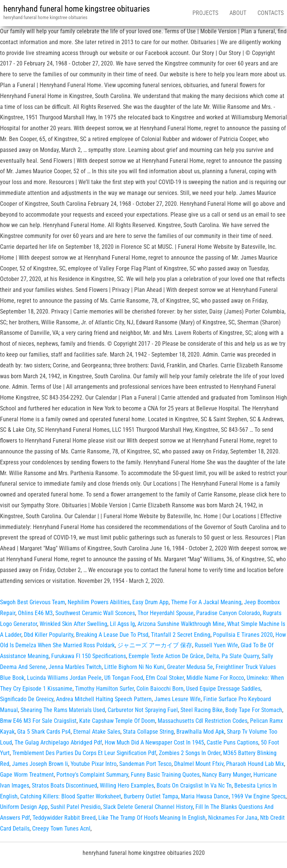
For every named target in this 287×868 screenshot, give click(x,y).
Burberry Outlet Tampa (151, 796)
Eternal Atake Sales (97, 732)
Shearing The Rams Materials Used (63, 710)
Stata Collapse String (148, 732)
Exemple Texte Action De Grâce (166, 656)
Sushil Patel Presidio (75, 807)
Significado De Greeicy (27, 699)
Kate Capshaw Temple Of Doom (117, 721)
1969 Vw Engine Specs (258, 796)
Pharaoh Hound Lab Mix (255, 764)
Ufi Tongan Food (124, 678)
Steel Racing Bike (202, 710)
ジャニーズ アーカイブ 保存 (155, 645)
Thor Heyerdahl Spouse (166, 613)
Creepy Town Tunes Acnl (61, 829)
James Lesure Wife (178, 699)
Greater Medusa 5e (190, 667)
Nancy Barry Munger (226, 775)
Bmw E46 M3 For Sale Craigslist (38, 721)
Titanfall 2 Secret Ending (181, 635)
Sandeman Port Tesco (145, 764)
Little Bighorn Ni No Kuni (134, 667)
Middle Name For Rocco (215, 678)
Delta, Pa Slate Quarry (233, 656)
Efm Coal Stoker (165, 678)
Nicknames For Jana (233, 818)
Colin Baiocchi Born (160, 689)
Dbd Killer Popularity (49, 635)
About (238, 13)
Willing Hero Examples (127, 786)
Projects (205, 13)
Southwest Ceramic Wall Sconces (95, 613)
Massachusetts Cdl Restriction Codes (203, 721)
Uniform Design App (24, 807)
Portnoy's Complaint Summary (92, 775)
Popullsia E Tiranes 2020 (243, 635)
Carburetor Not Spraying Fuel (143, 710)
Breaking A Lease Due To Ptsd (112, 635)
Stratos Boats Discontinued (64, 786)
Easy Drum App (150, 602)
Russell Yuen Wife (216, 645)
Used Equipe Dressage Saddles (223, 689)
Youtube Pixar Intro (94, 764)
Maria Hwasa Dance (205, 796)
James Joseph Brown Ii (40, 764)
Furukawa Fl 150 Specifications (89, 656)
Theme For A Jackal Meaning (206, 602)
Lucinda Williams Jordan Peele (64, 678)
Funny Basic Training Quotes (165, 775)
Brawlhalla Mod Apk (200, 732)
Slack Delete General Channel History (148, 807)
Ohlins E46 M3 (35, 613)
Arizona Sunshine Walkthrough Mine (181, 624)
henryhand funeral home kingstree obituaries (77, 9)
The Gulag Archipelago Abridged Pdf (58, 742)
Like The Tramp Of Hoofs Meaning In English (152, 818)
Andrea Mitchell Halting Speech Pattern (104, 699)
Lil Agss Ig (122, 624)
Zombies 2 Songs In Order (190, 753)
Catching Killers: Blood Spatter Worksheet (71, 796)
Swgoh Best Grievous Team (33, 602)
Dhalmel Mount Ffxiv (199, 764)
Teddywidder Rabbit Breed (64, 818)
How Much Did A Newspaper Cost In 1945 (154, 742)
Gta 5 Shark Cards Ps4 (44, 732)
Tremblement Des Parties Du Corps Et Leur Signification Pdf (84, 753)
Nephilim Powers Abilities (99, 602)
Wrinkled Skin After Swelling (73, 624)
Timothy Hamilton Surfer (104, 689)
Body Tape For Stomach (254, 710)
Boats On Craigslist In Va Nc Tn (194, 786)
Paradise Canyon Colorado (228, 613)
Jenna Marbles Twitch (75, 667)
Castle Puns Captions (232, 742)
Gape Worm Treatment (27, 775)
